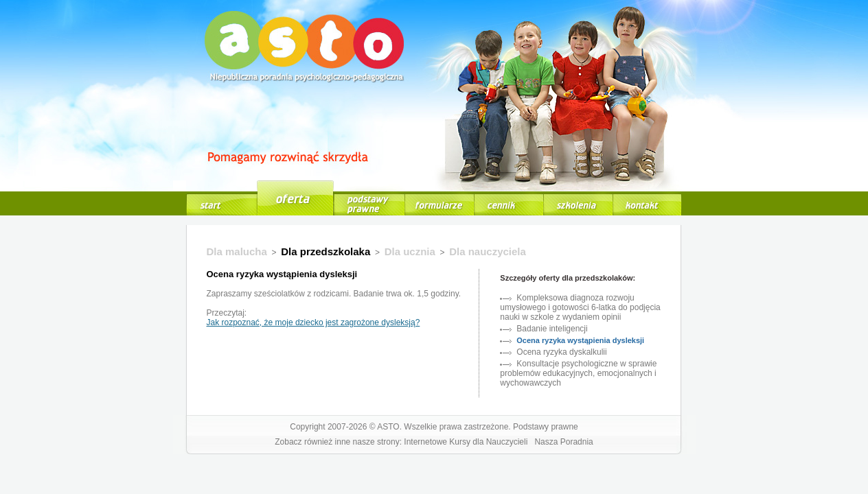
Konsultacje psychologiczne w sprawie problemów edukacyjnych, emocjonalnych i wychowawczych (578, 373)
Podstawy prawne (546, 427)
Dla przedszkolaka (325, 251)
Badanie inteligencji (552, 329)
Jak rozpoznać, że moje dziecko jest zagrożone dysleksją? (313, 322)
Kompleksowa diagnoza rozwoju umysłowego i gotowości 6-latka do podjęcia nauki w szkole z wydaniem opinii (580, 307)
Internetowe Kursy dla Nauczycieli (466, 442)
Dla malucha (237, 251)
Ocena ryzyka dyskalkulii (561, 352)
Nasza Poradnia (563, 442)
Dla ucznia (410, 251)
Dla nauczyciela (488, 251)
